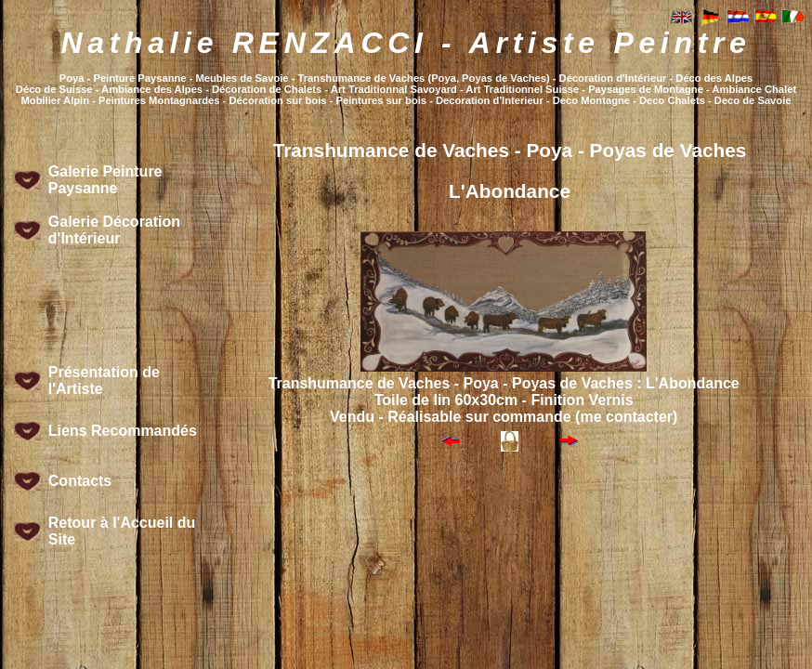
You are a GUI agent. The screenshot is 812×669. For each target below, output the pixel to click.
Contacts (80, 481)
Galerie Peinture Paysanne (105, 180)
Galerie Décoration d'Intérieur (114, 230)
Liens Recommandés (123, 431)
